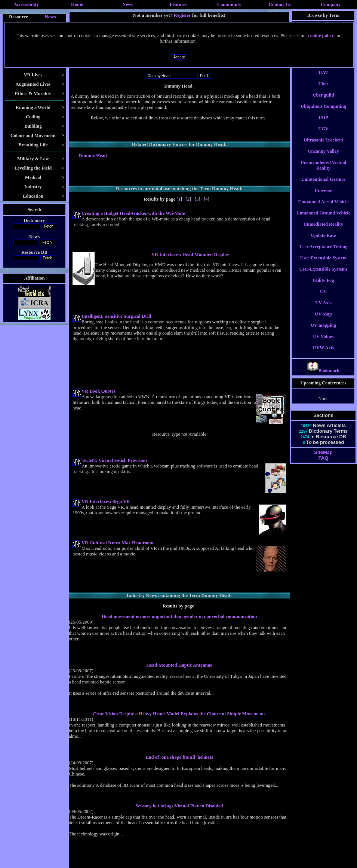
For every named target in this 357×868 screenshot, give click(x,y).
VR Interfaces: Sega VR (106, 502)
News (128, 4)
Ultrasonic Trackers (323, 147)
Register (182, 15)
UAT (323, 68)
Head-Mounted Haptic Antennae (179, 665)
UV (323, 298)
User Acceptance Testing (324, 253)
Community (229, 4)
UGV (323, 135)
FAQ (323, 465)
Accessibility (27, 4)
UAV (323, 79)
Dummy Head (93, 156)
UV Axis (323, 310)
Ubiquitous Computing (323, 113)
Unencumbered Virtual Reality (323, 172)
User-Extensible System (324, 265)
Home (77, 4)
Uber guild (324, 102)
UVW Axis (323, 354)
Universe (324, 197)
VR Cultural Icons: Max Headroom (117, 543)
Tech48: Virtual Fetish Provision (114, 460)
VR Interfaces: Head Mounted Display (190, 255)
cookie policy (321, 36)
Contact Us (280, 4)
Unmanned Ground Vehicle (324, 220)
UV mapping (323, 332)
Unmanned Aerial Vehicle (323, 208)
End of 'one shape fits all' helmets (179, 757)
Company (331, 4)
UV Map (323, 321)
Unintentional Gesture (323, 186)
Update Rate (324, 242)
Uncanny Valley (323, 158)
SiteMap (323, 459)
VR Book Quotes (99, 391)
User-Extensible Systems (323, 276)
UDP (323, 124)
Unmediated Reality (323, 231)
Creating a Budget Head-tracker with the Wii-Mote (133, 213)
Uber (324, 91)
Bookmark (324, 377)
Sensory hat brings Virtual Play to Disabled (179, 806)
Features (178, 4)
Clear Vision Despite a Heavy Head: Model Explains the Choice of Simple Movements (179, 714)
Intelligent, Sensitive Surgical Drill (116, 316)
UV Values (323, 343)
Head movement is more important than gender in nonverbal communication (179, 616)
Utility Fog (324, 287)
